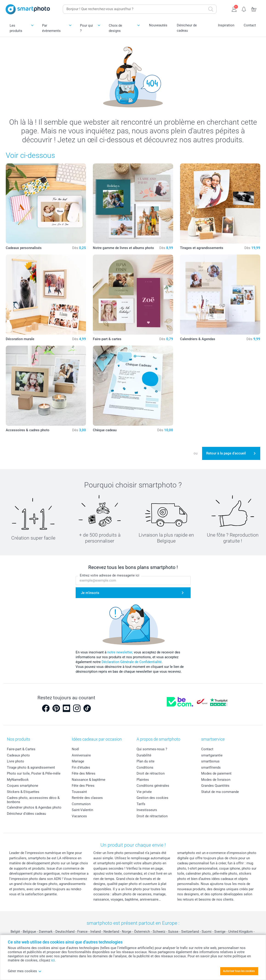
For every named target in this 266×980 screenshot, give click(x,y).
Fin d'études (81, 767)
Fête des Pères (83, 786)
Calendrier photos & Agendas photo (34, 807)
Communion (81, 804)
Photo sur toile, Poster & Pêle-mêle (34, 773)
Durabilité (144, 755)
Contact (250, 25)
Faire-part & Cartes (21, 749)
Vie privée (144, 792)
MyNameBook (18, 780)
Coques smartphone (23, 786)
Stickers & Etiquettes (23, 792)
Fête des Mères (84, 773)
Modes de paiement (216, 773)
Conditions (145, 767)
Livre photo (16, 761)
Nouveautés (158, 25)
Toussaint (79, 792)
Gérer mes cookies (25, 971)
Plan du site (146, 761)
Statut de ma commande (220, 792)
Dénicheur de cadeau (187, 28)
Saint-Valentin (82, 810)
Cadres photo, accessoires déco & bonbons (33, 800)
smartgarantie (212, 755)
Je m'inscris (90, 593)
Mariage (78, 761)
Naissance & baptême (89, 780)
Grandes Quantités (215, 786)
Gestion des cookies (152, 798)
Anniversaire (81, 755)
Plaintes (143, 780)
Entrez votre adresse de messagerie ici (110, 575)
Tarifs (141, 804)
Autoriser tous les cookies (239, 971)
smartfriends (211, 767)
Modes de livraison (216, 780)
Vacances (79, 816)
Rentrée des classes (87, 798)
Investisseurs (147, 810)
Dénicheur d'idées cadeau (26, 814)
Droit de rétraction (151, 773)
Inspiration (226, 25)
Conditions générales (153, 786)
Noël (75, 749)
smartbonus (210, 761)
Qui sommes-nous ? (152, 749)
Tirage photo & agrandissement (31, 767)
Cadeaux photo (18, 755)
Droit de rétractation (152, 816)
